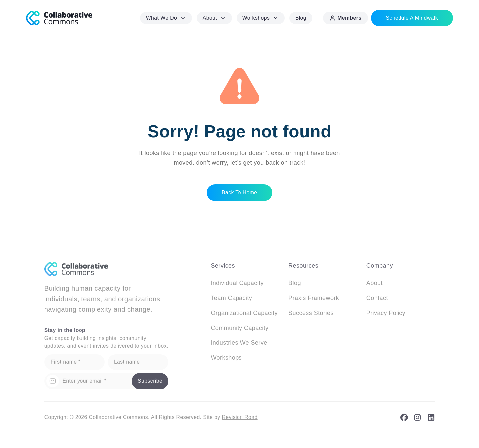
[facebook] (404, 420)
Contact (377, 300)
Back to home (239, 192)
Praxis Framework (314, 300)
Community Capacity (239, 330)
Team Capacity (231, 300)
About (214, 18)
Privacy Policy (386, 315)
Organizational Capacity (244, 315)
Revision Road (239, 420)
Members (345, 18)
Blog (301, 18)
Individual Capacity (237, 285)
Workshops (261, 18)
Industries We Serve (239, 345)
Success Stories (311, 315)
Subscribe (150, 383)
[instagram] (418, 420)
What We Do (166, 18)
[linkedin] (431, 420)
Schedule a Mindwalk (412, 18)
